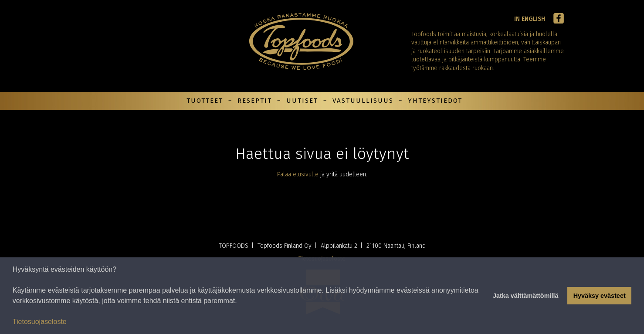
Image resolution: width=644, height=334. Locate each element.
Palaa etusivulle (298, 174)
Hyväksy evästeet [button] (600, 296)
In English (530, 19)
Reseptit (255, 101)
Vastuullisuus (363, 101)
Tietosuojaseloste (40, 322)
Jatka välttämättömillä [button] (525, 296)
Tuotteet (205, 101)
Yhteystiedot (435, 101)
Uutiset (302, 101)
